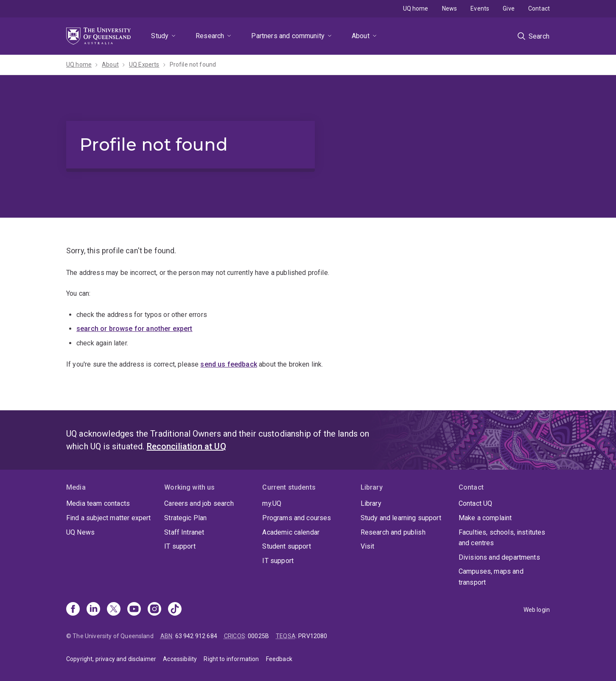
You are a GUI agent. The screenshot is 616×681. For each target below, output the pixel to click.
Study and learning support (401, 518)
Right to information (231, 659)
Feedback (279, 659)
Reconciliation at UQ (186, 446)
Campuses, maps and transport (491, 577)
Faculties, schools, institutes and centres (502, 538)
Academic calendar (291, 532)
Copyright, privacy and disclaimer (111, 659)
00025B (258, 636)
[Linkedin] (93, 610)
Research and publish (393, 532)
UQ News (80, 532)
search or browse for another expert (134, 329)
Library (371, 503)
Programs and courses (297, 518)
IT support (180, 546)
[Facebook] (73, 610)
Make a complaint (485, 518)
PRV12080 (313, 636)
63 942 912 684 (196, 636)
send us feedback (229, 364)
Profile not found (193, 64)
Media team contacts (98, 503)
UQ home (416, 8)
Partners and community (288, 36)
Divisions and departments (499, 557)
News (450, 8)
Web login (537, 610)
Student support (286, 546)
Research (210, 36)
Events (480, 8)
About (361, 36)
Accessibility (180, 659)
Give (509, 8)
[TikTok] (175, 610)
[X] (114, 610)
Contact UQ (476, 503)
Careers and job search (199, 503)
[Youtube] (134, 610)
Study (160, 36)
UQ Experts (144, 64)
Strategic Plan (185, 518)
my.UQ (272, 503)
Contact (539, 8)
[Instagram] (154, 610)
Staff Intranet (184, 532)
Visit (368, 546)
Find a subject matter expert (108, 518)
